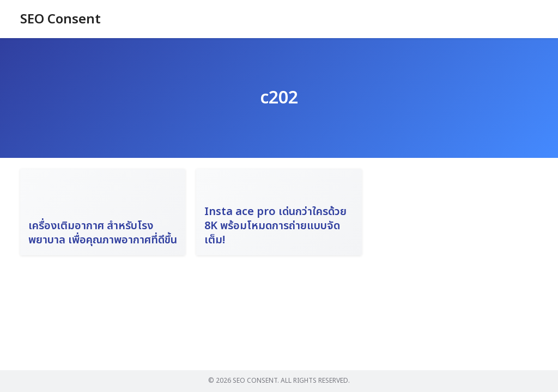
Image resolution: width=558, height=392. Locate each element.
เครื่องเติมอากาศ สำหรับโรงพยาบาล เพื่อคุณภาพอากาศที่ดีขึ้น (103, 233)
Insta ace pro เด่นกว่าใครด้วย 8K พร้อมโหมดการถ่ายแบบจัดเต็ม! (275, 226)
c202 (279, 98)
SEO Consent (60, 20)
